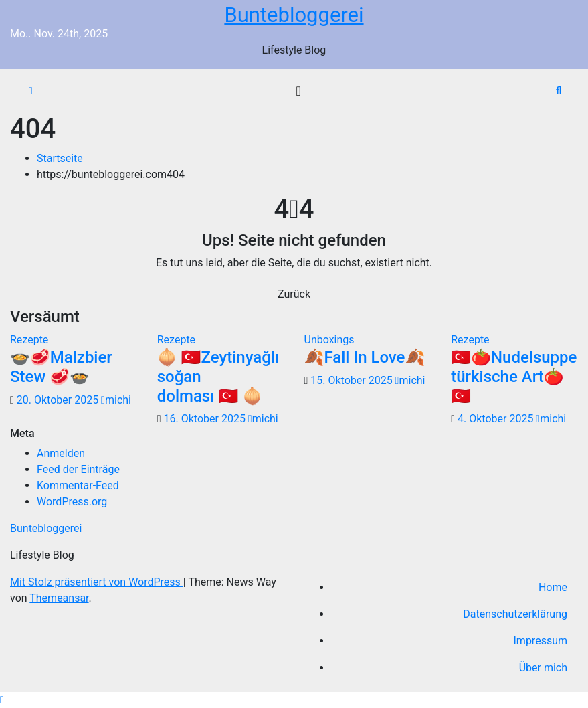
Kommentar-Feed (78, 485)
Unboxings (329, 340)
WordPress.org (72, 502)
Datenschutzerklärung (515, 614)
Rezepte (29, 340)
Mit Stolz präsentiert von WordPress (97, 582)
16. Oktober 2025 (206, 419)
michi (116, 400)
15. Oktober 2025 (353, 380)
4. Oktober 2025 (497, 419)
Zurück (294, 294)
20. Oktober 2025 (59, 400)
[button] (559, 91)
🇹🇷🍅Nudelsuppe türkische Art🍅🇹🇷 (514, 377)
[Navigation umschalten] (298, 91)
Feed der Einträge (78, 469)
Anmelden (61, 453)
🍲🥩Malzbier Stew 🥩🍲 (61, 367)
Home (553, 587)
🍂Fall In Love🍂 (365, 357)
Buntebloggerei (294, 15)
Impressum (541, 641)
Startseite (60, 158)
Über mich (543, 668)
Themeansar (59, 598)
